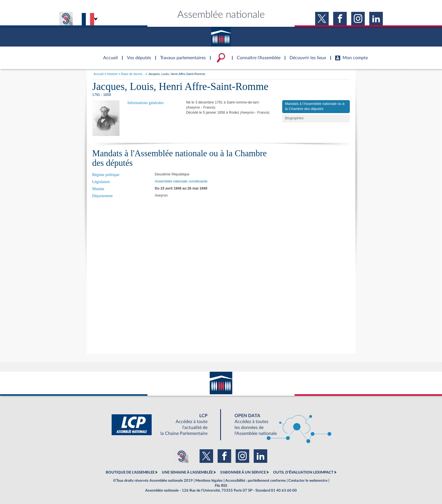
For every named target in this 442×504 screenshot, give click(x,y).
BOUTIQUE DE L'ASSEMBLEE (130, 472)
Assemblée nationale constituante (181, 181)
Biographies (294, 118)
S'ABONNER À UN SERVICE (243, 472)
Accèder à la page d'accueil (109, 54)
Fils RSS (221, 486)
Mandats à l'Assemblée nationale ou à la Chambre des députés (315, 106)
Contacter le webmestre (308, 481)
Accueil (99, 74)
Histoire (112, 74)
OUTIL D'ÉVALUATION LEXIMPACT (303, 472)
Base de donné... (133, 74)
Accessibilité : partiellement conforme (256, 481)
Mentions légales (209, 481)
